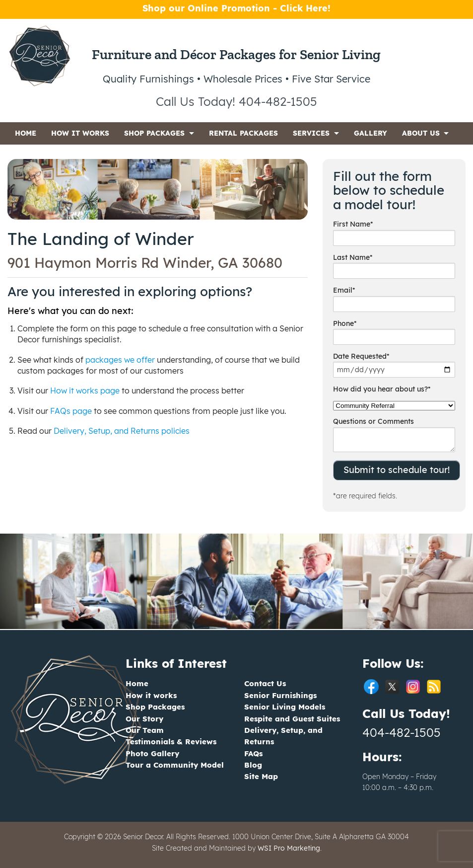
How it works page (85, 391)
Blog (253, 765)
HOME (26, 133)
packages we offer (120, 360)
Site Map (261, 776)
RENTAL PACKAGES (243, 133)
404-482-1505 (402, 732)
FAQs (253, 753)
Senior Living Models (285, 707)
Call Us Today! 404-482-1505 (236, 101)
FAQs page (71, 411)
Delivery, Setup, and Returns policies (122, 431)
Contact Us (265, 683)
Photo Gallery (152, 753)
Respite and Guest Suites (292, 719)
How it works (151, 695)
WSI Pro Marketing (289, 848)
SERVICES (311, 133)
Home (137, 683)
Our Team (145, 730)
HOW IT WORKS (80, 133)
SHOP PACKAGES (154, 133)
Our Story (144, 719)
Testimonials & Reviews (171, 742)
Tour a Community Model (175, 765)
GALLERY (371, 133)
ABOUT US (421, 133)
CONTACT (32, 156)
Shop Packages (155, 707)
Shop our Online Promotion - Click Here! (236, 8)
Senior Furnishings (280, 695)
